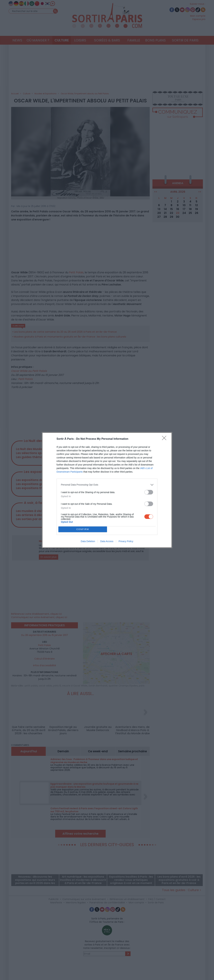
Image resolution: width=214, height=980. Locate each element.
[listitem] (107, 485)
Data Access (107, 541)
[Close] (165, 439)
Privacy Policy (126, 541)
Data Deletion (88, 541)
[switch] (149, 492)
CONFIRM (83, 529)
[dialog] (107, 490)
